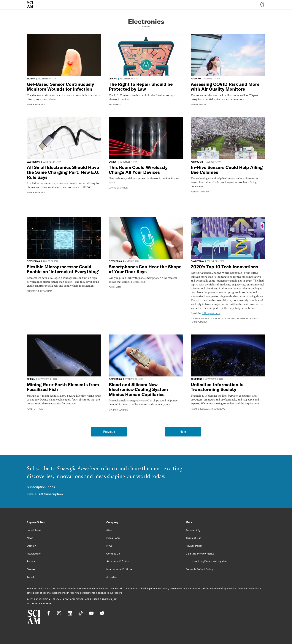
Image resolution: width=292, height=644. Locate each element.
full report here (211, 313)
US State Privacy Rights (200, 554)
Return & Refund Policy (199, 569)
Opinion (31, 546)
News (30, 538)
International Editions (119, 569)
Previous (109, 432)
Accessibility (193, 530)
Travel (30, 577)
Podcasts (32, 561)
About (110, 530)
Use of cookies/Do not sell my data (207, 561)
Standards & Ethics (118, 561)
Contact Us (113, 554)
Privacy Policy (194, 546)
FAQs (109, 546)
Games (31, 569)
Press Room (113, 538)
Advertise (112, 577)
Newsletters (34, 554)
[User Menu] (263, 4)
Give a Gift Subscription (45, 494)
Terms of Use (193, 538)
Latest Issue (34, 530)
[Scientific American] (30, 4)
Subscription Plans (41, 487)
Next (183, 432)
